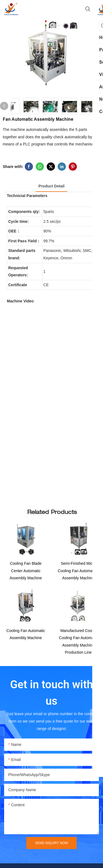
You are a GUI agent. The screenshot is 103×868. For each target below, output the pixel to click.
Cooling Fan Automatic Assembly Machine (26, 639)
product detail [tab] (51, 186)
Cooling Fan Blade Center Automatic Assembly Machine (26, 571)
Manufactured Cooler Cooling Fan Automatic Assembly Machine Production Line (78, 646)
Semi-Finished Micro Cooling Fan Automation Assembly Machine (78, 573)
